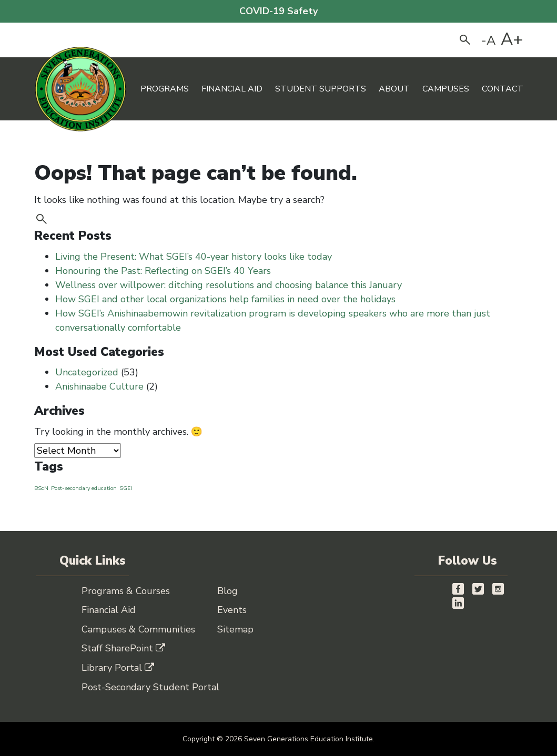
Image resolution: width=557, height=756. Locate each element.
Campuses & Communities (138, 629)
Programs (165, 89)
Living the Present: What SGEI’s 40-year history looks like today (195, 257)
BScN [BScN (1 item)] (41, 488)
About (394, 89)
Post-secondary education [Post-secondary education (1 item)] (84, 488)
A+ (512, 39)
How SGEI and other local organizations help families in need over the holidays (227, 299)
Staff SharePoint (123, 648)
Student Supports (321, 89)
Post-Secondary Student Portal (150, 687)
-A (488, 40)
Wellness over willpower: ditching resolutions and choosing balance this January (229, 285)
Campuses (446, 89)
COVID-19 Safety (278, 11)
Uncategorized (87, 372)
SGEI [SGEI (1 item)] (126, 488)
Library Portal (118, 668)
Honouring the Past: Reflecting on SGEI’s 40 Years (164, 271)
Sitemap (235, 629)
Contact (503, 89)
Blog (227, 591)
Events (232, 610)
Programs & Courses (126, 591)
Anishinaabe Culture (99, 386)
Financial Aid (232, 89)
